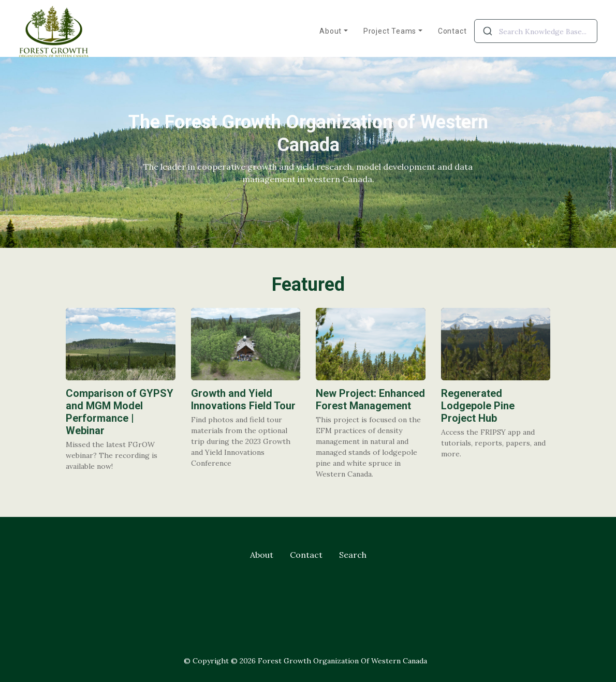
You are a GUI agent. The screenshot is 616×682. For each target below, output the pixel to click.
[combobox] (536, 31)
